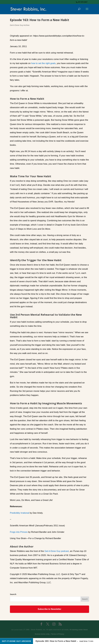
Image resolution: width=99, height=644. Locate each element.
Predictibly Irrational (20, 513)
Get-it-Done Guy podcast (57, 551)
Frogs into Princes (19, 532)
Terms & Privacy (58, 634)
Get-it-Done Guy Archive (20, 25)
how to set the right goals (43, 63)
